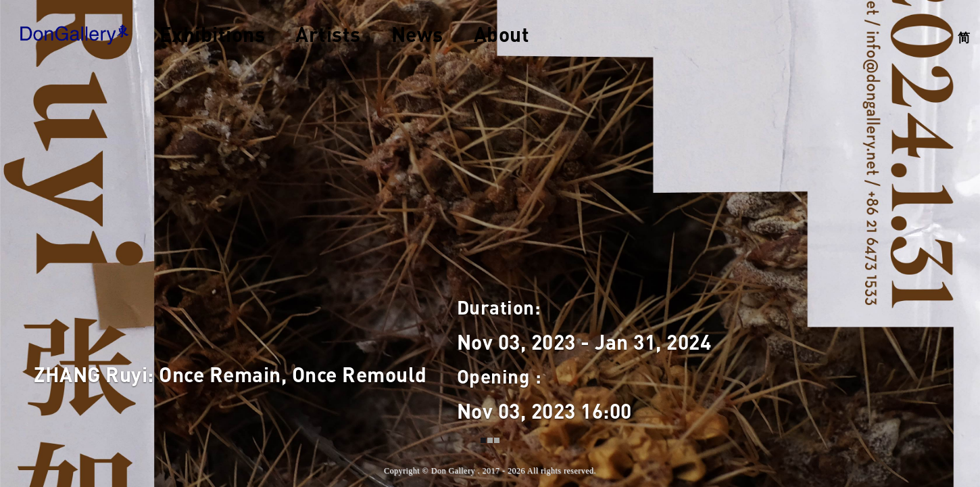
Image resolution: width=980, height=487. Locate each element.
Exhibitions (213, 34)
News (417, 34)
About (502, 34)
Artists (328, 34)
